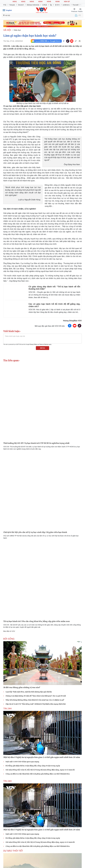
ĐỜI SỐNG (9, 639)
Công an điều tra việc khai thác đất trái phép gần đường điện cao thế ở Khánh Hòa (38, 774)
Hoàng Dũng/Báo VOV (72, 321)
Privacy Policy (33, 344)
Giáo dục (17, 30)
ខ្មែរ (51, 5)
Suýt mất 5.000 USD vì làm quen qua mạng (22, 762)
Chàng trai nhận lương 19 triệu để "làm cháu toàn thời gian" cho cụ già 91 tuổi (36, 696)
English (9, 10)
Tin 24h (7, 709)
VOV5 (49, 2)
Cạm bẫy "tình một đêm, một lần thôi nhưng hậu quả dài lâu (29, 692)
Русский (76, 5)
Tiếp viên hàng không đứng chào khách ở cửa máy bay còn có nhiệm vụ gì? (35, 700)
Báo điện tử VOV (9, 631)
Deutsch (21, 5)
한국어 (57, 5)
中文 (5, 5)
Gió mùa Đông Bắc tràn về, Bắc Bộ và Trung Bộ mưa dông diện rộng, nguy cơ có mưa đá (40, 770)
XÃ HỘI (7, 30)
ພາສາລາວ (66, 5)
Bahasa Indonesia (33, 5)
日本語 (45, 5)
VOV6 (57, 2)
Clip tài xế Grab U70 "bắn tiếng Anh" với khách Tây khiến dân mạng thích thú (36, 704)
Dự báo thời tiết (13, 851)
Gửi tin (43, 348)
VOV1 (15, 2)
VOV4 (40, 2)
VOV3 (32, 2)
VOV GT (67, 2)
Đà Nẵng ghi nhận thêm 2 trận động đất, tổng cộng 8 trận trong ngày (33, 766)
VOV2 (23, 2)
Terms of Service (44, 344)
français (12, 5)
